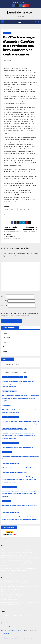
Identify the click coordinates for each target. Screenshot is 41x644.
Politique (6, 333)
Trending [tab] (24, 372)
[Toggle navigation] (20, 22)
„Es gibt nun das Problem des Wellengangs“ (16, 560)
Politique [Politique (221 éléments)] (10, 615)
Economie (7, 338)
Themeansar (5, 633)
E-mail (4, 301)
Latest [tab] (7, 372)
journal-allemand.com (21, 13)
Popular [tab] (15, 372)
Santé (5, 351)
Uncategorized (7, 33)
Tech (5, 347)
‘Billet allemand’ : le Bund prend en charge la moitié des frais (19, 468)
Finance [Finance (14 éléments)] (3, 616)
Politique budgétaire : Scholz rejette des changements (17, 447)
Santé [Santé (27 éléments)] (29, 616)
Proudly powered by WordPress (12, 631)
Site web (4, 306)
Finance (6, 342)
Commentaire (7, 260)
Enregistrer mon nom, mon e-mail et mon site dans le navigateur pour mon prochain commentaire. (20, 314)
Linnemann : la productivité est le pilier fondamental (29, 229)
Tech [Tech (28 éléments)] (26, 616)
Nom (4, 296)
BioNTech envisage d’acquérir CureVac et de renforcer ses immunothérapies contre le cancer (19, 46)
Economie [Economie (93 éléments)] (20, 616)
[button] (36, 22)
